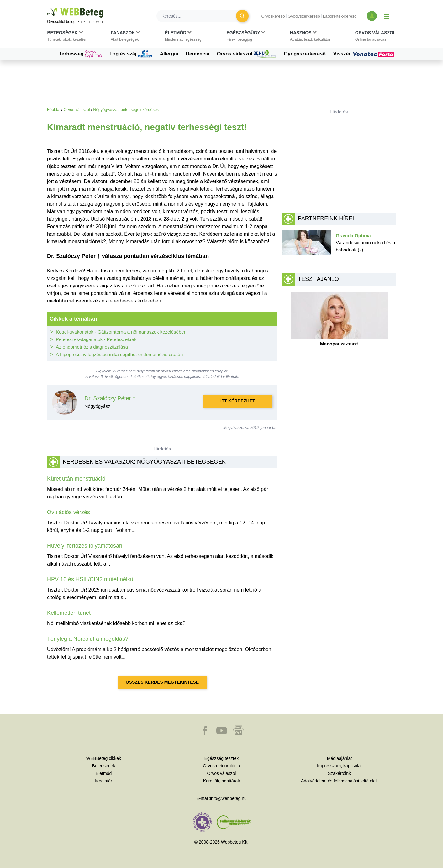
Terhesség (80, 54)
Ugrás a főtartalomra (47, 8)
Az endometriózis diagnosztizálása (92, 347)
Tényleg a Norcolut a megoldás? (88, 639)
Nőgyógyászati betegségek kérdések (126, 110)
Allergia (169, 54)
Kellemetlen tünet (69, 613)
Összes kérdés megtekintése (162, 682)
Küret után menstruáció (76, 479)
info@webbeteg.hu (228, 798)
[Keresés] (200, 16)
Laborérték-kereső (340, 16)
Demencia (198, 54)
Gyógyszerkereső (304, 16)
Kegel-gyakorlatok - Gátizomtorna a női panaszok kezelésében (121, 332)
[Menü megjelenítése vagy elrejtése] (387, 16)
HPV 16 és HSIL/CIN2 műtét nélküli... (94, 579)
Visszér (365, 54)
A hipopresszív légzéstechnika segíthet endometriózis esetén (119, 354)
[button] (67, 37)
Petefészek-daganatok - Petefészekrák (96, 339)
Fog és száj (131, 54)
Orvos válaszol (247, 54)
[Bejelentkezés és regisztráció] (372, 16)
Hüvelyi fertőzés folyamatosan (85, 546)
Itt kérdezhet (238, 401)
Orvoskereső (273, 16)
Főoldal (54, 110)
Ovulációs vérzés (69, 512)
